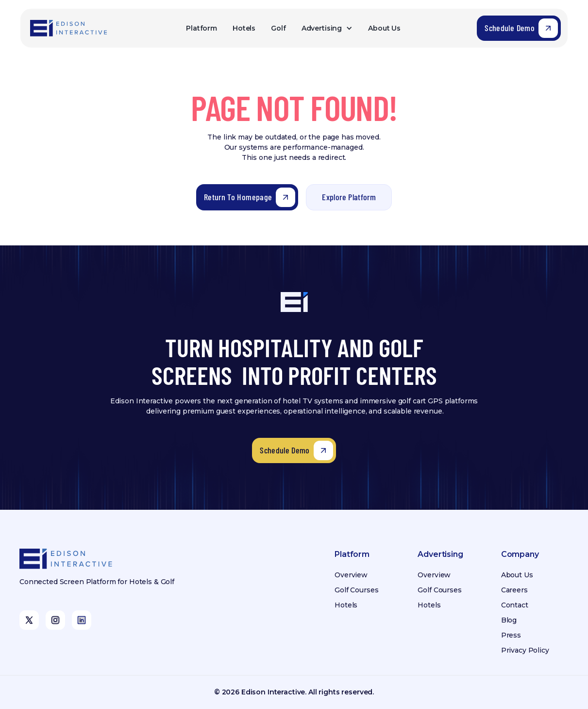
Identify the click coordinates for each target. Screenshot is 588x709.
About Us (384, 28)
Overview (351, 575)
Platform (202, 28)
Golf (278, 28)
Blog (509, 620)
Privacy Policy (525, 650)
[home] (69, 28)
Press (511, 635)
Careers (514, 590)
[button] (327, 28)
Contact (515, 605)
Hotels (244, 28)
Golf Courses (356, 590)
